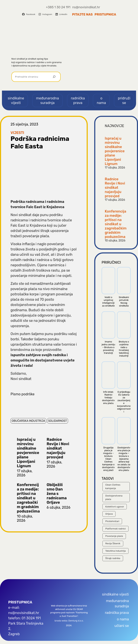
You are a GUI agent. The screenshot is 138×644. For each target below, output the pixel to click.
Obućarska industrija (28, 421)
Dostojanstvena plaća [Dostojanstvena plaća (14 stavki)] (114, 497)
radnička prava (117, 613)
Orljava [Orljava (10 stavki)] (109, 514)
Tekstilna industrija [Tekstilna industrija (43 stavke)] (115, 551)
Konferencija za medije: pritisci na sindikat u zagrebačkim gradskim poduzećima (28, 498)
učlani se (122, 626)
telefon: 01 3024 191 (25, 618)
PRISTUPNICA (20, 602)
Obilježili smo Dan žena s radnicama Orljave (57, 494)
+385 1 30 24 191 (58, 7)
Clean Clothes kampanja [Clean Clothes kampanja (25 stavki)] (113, 487)
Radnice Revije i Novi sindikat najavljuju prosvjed (58, 448)
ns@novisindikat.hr (86, 7)
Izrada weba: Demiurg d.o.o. (69, 621)
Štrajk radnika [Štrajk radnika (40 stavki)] (113, 558)
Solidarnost (58, 421)
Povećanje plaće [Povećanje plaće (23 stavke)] (114, 536)
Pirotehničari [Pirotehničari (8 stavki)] (112, 521)
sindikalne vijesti (115, 594)
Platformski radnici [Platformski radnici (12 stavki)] (115, 529)
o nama (123, 619)
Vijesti (17, 133)
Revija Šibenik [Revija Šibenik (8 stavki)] (113, 543)
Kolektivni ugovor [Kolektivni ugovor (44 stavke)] (115, 507)
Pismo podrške (23, 394)
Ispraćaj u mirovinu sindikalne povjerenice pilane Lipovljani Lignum (28, 453)
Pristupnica (105, 14)
